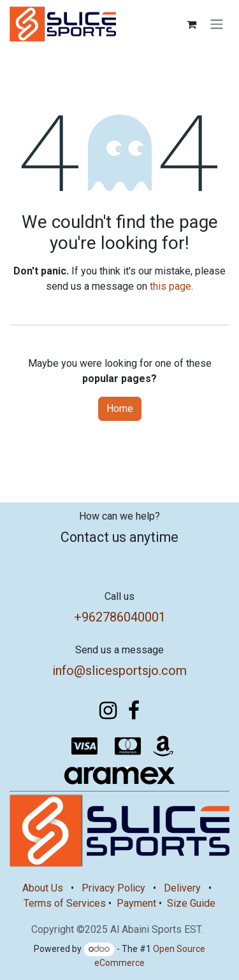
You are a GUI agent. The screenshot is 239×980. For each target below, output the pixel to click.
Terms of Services (65, 903)
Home (120, 408)
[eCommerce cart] (191, 24)
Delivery (182, 888)
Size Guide (191, 903)
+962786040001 (120, 617)
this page (170, 286)
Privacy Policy (113, 888)
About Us (43, 888)
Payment (136, 903)
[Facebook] (134, 711)
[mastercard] (127, 746)
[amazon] (163, 746)
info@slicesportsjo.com (119, 671)
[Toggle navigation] (217, 25)
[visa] (84, 746)
